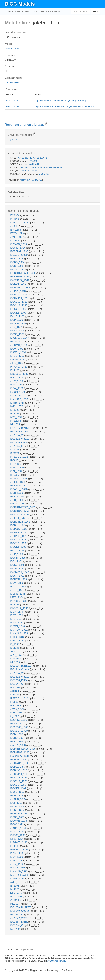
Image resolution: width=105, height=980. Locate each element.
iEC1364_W (17, 435)
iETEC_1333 (18, 356)
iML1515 (15, 424)
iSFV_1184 (17, 385)
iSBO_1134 (17, 377)
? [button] (46, 124)
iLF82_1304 (17, 363)
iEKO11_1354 (18, 352)
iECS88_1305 (18, 323)
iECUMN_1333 (19, 345)
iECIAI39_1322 (19, 295)
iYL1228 (15, 413)
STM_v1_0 (17, 651)
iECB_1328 (17, 258)
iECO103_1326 (19, 302)
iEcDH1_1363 (18, 269)
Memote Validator (54, 11)
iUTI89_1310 (18, 403)
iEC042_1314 (18, 248)
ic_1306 (15, 241)
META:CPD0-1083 (28, 171)
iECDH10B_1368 (20, 277)
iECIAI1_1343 (18, 291)
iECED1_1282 (19, 284)
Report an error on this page (25, 125)
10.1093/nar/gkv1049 (57, 961)
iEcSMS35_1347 (20, 338)
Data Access (39, 11)
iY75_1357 (17, 417)
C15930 (33, 161)
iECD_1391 (17, 266)
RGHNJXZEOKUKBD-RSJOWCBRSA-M (42, 168)
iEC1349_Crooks (20, 432)
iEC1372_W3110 (20, 439)
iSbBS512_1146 (20, 374)
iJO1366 (15, 215)
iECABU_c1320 (19, 255)
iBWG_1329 (17, 233)
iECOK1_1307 (19, 313)
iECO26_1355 (18, 309)
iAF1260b (16, 421)
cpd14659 (34, 164)
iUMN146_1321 (19, 396)
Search (95, 11)
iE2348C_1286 (19, 244)
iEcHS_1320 (12, 48)
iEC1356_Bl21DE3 (21, 428)
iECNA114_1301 (20, 298)
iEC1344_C (17, 446)
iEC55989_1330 (20, 251)
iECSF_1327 (18, 334)
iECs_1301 (17, 327)
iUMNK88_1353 (19, 399)
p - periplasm (12, 82)
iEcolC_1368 (18, 316)
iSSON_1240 (18, 392)
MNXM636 (44, 174)
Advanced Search (23, 11)
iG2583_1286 (18, 359)
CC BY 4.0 (37, 180)
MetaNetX (25, 180)
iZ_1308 (15, 410)
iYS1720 (15, 687)
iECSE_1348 (18, 331)
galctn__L (16, 139)
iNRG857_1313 (19, 367)
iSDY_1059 (17, 381)
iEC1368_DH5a (19, 442)
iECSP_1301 (18, 341)
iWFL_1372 (17, 406)
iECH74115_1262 (20, 287)
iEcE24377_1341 (20, 280)
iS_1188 (15, 370)
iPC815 (15, 226)
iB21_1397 (17, 237)
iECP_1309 (17, 320)
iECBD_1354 (18, 262)
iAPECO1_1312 (19, 222)
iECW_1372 (17, 349)
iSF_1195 (16, 230)
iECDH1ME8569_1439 (23, 273)
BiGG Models (20, 4)
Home (11, 11)
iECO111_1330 (19, 305)
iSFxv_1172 (17, 388)
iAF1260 (15, 219)
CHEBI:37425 (25, 158)
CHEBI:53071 (40, 158)
